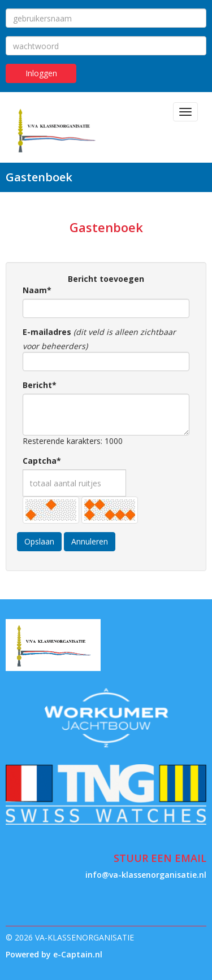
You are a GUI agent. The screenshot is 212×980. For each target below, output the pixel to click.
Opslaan (39, 541)
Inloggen (41, 73)
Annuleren (90, 541)
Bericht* (40, 385)
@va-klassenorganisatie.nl (146, 875)
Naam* (37, 290)
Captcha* (42, 461)
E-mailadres (47, 332)
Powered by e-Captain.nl (54, 954)
